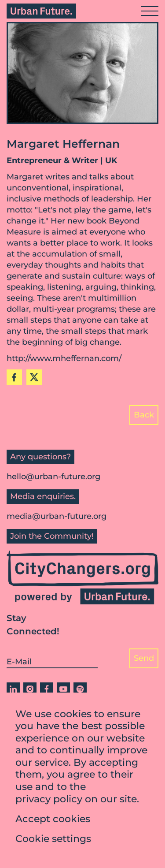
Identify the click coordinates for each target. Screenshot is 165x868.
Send (144, 658)
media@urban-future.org (57, 516)
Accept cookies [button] (53, 821)
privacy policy (49, 801)
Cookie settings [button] (53, 840)
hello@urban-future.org (53, 477)
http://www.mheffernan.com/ (64, 358)
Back (144, 415)
